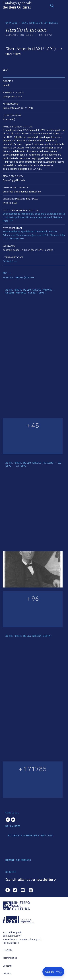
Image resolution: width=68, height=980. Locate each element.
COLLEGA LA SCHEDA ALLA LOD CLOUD (31, 836)
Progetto (8, 950)
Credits (7, 974)
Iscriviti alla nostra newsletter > (31, 880)
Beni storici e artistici (40, 23)
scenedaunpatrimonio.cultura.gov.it (22, 939)
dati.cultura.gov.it (12, 936)
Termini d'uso (10, 958)
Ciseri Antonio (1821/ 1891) (31, 49)
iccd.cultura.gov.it (12, 932)
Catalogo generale (17, 5)
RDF (5, 273)
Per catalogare (11, 943)
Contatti (7, 966)
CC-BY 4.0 (8, 261)
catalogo (11, 23)
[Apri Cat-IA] (53, 972)
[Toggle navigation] (52, 5)
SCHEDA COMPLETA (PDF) (16, 277)
